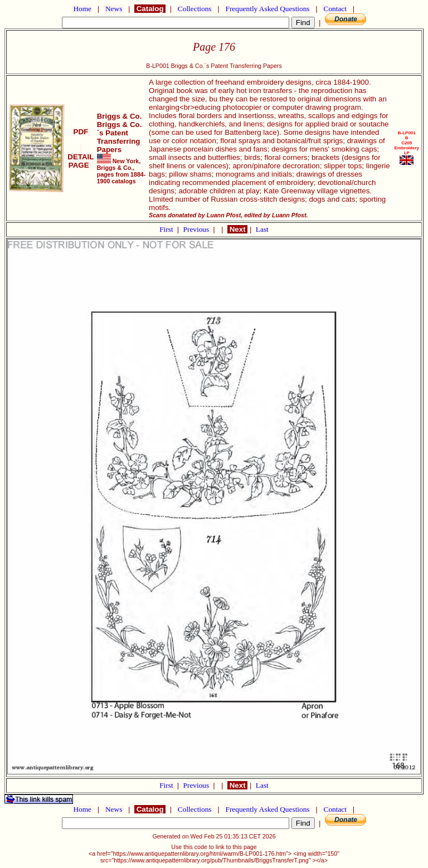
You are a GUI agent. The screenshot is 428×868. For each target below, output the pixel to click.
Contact (335, 9)
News (114, 9)
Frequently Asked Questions (267, 9)
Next (237, 229)
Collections (195, 9)
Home (82, 9)
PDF (81, 132)
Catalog (150, 9)
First (167, 229)
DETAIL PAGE (81, 157)
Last (262, 229)
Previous (197, 229)
